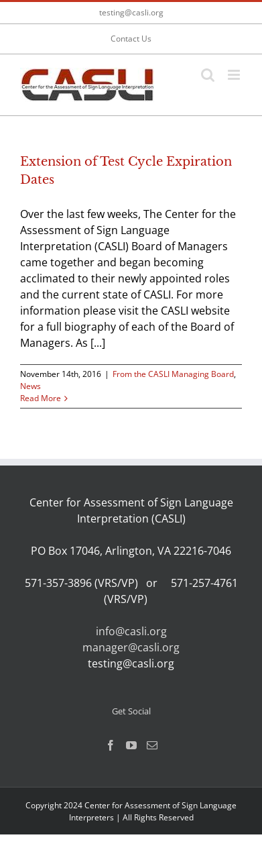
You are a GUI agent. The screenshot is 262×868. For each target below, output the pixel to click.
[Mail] (152, 745)
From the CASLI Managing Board (173, 374)
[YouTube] (131, 745)
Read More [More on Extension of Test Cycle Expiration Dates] (41, 398)
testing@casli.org (131, 12)
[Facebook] (111, 745)
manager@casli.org (131, 647)
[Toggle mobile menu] (235, 75)
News (30, 386)
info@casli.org (131, 631)
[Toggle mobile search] (208, 75)
